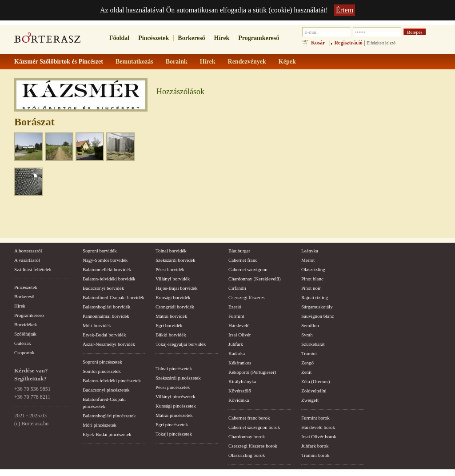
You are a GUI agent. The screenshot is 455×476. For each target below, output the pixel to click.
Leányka (310, 251)
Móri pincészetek (100, 425)
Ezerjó (235, 307)
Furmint (236, 316)
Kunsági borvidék (173, 297)
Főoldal (119, 38)
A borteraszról (28, 251)
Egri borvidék (169, 325)
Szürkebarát (313, 344)
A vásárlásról (27, 260)
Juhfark (236, 344)
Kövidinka (239, 400)
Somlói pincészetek (102, 371)
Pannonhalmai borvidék (106, 316)
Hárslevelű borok (318, 427)
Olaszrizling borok (247, 455)
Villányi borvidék (173, 279)
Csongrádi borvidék (175, 307)
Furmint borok (315, 418)
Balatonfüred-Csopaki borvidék (114, 297)
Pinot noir (311, 288)
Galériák (23, 343)
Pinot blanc (312, 279)
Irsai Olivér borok (319, 436)
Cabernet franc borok (249, 418)
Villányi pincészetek (175, 396)
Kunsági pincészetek (176, 406)
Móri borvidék (97, 325)
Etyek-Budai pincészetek (107, 434)
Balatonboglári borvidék (106, 307)
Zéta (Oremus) (315, 381)
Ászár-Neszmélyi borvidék (109, 344)
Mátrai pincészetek (174, 415)
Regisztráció (348, 43)
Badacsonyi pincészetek (106, 390)
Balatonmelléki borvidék (107, 269)
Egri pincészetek (172, 424)
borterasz (48, 40)
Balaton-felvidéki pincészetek (112, 380)
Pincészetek (154, 38)
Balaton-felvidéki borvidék (109, 279)
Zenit (306, 372)
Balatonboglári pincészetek (109, 416)
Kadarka (237, 353)
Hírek (222, 38)
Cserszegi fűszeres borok (253, 446)
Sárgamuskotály (317, 307)
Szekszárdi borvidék (176, 260)
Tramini (309, 353)
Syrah (307, 335)
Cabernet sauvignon (248, 269)
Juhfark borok (315, 446)
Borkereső (191, 38)
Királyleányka (242, 381)
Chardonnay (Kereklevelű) (255, 279)
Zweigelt (310, 400)
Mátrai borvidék (171, 316)
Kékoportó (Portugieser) (252, 372)
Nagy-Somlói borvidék (105, 260)
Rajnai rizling (315, 297)
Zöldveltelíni (314, 391)
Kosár (318, 43)
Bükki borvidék (171, 335)
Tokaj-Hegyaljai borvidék (181, 344)
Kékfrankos (240, 363)
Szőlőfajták (25, 334)
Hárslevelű (239, 325)
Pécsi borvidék (170, 269)
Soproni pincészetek (102, 362)
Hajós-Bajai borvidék (176, 288)
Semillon (310, 325)
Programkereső (259, 38)
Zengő (307, 363)
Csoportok (24, 352)
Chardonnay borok (247, 436)
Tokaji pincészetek (174, 434)
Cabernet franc (243, 260)
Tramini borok (315, 455)
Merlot (308, 260)
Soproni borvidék (100, 251)
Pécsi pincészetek (173, 387)
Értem (345, 10)
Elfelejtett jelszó (381, 43)
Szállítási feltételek (33, 269)
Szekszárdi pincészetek (178, 378)
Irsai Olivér (239, 335)
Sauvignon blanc (318, 316)
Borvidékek (26, 324)
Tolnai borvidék (171, 251)
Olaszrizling (313, 269)
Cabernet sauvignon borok (254, 427)
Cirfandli (237, 288)
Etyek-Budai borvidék (104, 335)
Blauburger (239, 251)
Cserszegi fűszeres (247, 297)
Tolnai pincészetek (174, 368)
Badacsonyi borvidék (103, 288)
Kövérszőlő (240, 391)
